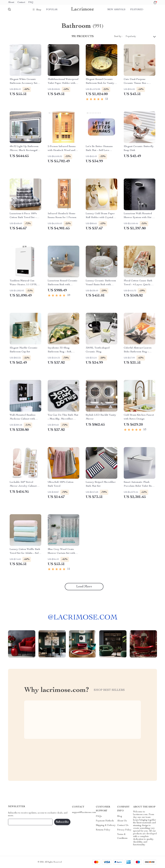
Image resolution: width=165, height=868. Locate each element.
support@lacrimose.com (84, 812)
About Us (122, 821)
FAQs (99, 816)
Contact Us (123, 825)
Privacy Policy (124, 830)
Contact (21, 2)
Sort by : (118, 36)
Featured (137, 10)
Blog (120, 816)
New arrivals (116, 10)
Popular (52, 10)
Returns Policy (103, 830)
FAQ (31, 2)
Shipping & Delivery (106, 825)
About (11, 2)
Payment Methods (105, 821)
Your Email (17, 822)
